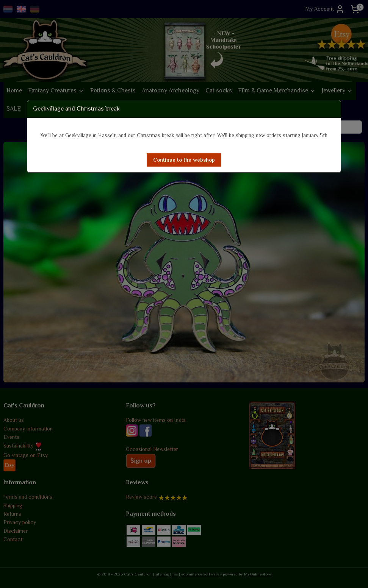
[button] (184, 160)
